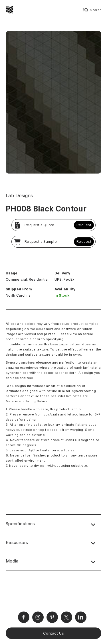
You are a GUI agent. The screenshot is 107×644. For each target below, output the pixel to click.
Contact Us (53, 633)
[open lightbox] (53, 103)
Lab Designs (19, 195)
